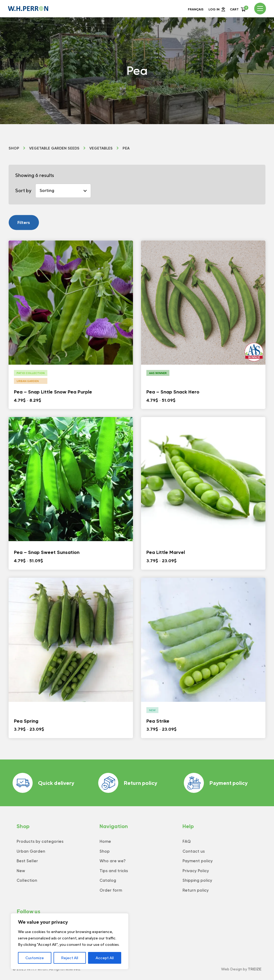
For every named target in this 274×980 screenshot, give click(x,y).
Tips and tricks (114, 871)
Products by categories (40, 841)
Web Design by (241, 969)
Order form (111, 890)
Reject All (70, 958)
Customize (35, 958)
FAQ (187, 841)
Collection (27, 880)
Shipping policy (197, 880)
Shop (14, 148)
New (21, 871)
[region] (70, 941)
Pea (126, 148)
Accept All (105, 958)
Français (196, 9)
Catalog (108, 880)
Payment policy (216, 783)
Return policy (128, 783)
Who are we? (113, 861)
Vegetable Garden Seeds (54, 148)
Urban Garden (31, 851)
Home (105, 841)
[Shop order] (63, 191)
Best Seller (27, 861)
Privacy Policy (196, 871)
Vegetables (101, 148)
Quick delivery (43, 783)
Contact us (194, 851)
